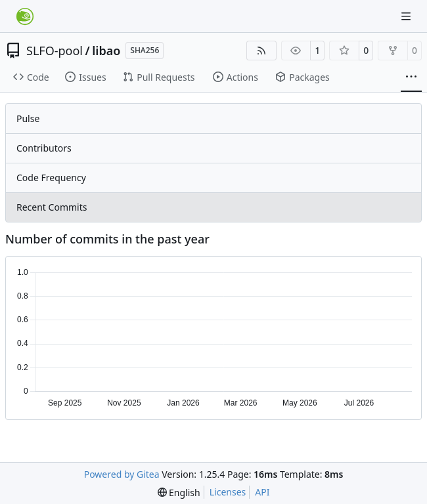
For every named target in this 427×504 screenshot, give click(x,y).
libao (106, 51)
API (262, 492)
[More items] (411, 77)
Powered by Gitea (122, 474)
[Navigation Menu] (407, 16)
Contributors (44, 148)
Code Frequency (51, 178)
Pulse (28, 118)
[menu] (179, 493)
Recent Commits (52, 207)
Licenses (228, 492)
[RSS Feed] (261, 51)
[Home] (25, 16)
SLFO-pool (55, 51)
